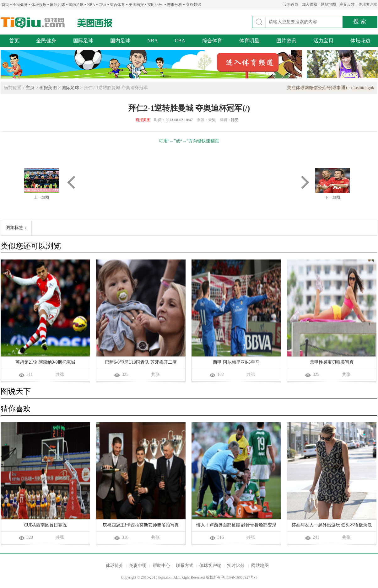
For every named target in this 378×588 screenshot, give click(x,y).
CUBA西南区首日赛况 (45, 525)
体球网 (33, 23)
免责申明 (138, 566)
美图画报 (136, 5)
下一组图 (332, 197)
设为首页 (291, 4)
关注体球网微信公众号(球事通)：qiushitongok (331, 88)
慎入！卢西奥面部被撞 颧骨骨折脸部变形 (236, 525)
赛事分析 (175, 5)
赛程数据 (193, 4)
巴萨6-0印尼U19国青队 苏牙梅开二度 (141, 362)
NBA (91, 5)
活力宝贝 (323, 41)
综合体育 (117, 5)
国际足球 (57, 5)
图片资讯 (286, 41)
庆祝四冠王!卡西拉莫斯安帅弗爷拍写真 (141, 525)
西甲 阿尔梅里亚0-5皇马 (236, 362)
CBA (103, 5)
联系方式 (185, 566)
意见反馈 (347, 4)
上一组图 (41, 197)
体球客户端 (368, 4)
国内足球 (76, 5)
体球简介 (115, 566)
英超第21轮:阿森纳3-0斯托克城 (45, 362)
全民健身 (20, 5)
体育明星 (249, 41)
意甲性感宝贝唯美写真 (332, 362)
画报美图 (48, 88)
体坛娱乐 (39, 5)
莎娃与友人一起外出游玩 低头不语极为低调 (332, 526)
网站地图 (328, 4)
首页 (5, 5)
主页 (30, 88)
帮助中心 (161, 566)
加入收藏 (310, 4)
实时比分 (155, 5)
